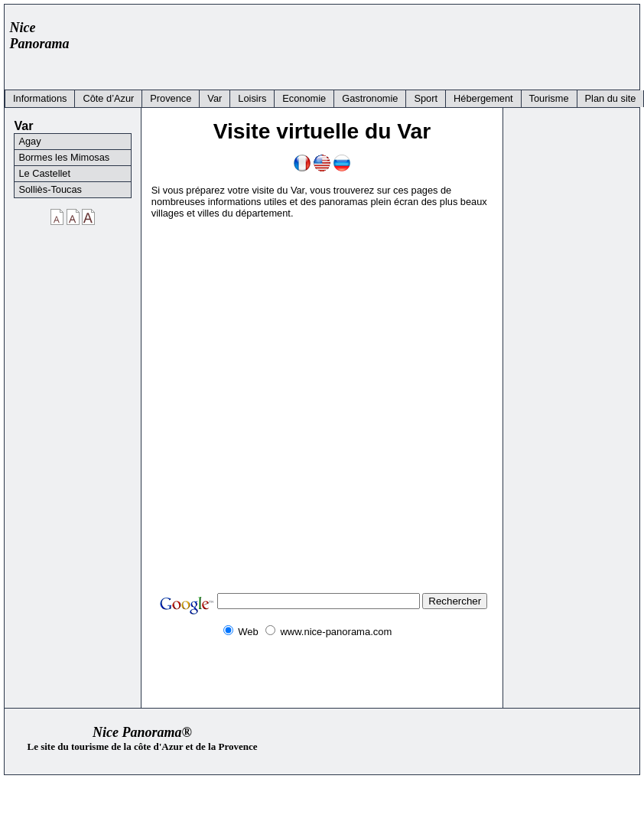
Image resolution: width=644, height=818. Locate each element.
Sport (426, 98)
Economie (304, 98)
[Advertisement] (355, 44)
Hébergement (483, 98)
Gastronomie (370, 98)
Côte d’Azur (108, 98)
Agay (29, 141)
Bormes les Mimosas (64, 157)
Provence (171, 98)
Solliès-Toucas (50, 189)
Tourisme (549, 98)
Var (215, 98)
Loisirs (252, 98)
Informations (40, 98)
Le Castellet (44, 173)
